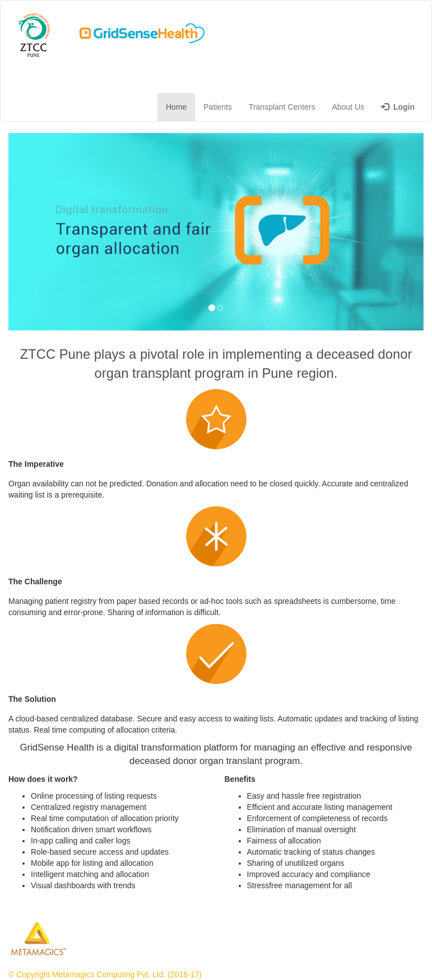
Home (176, 107)
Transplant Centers (282, 107)
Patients (218, 107)
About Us (348, 107)
